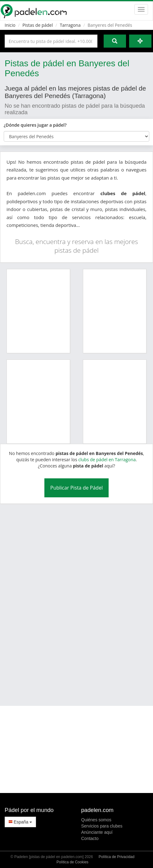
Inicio (10, 25)
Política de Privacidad (117, 857)
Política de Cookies (72, 862)
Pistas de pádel (38, 25)
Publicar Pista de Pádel (76, 488)
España (20, 822)
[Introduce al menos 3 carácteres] (51, 41)
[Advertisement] (70, 601)
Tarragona (70, 25)
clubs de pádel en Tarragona (107, 460)
